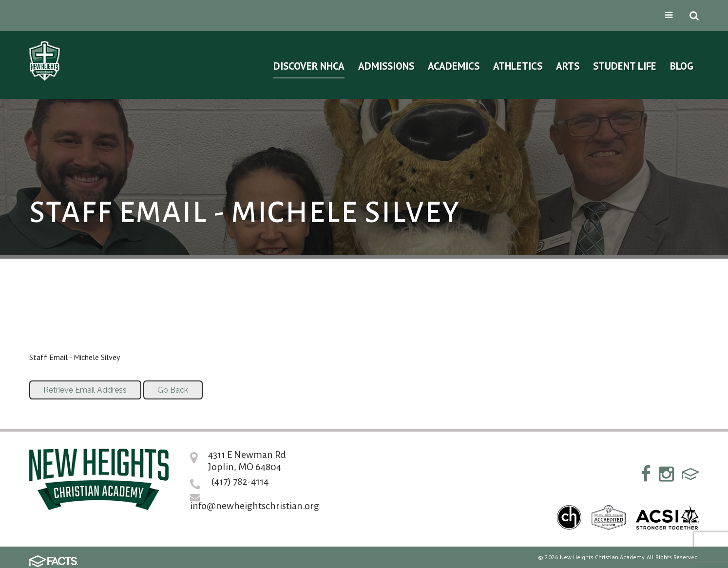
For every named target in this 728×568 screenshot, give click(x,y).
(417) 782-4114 (240, 481)
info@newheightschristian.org (255, 506)
